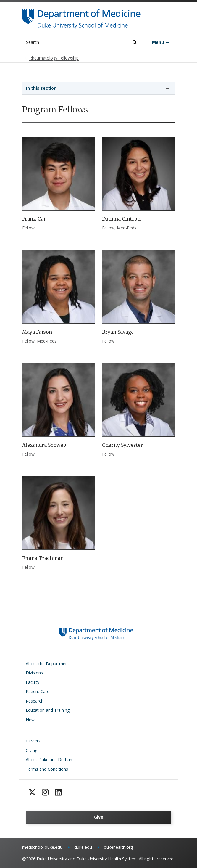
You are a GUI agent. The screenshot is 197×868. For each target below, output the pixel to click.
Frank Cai (34, 219)
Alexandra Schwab (44, 445)
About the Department (47, 664)
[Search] (135, 42)
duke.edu (83, 847)
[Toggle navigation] (161, 42)
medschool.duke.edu (42, 847)
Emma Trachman (43, 558)
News (31, 720)
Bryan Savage (118, 332)
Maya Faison (37, 332)
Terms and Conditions (47, 769)
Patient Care (38, 691)
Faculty (33, 682)
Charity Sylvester (122, 445)
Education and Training (48, 710)
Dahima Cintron (121, 219)
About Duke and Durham (50, 759)
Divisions (34, 673)
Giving (32, 750)
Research (35, 701)
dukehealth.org (118, 847)
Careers (33, 741)
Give (99, 817)
